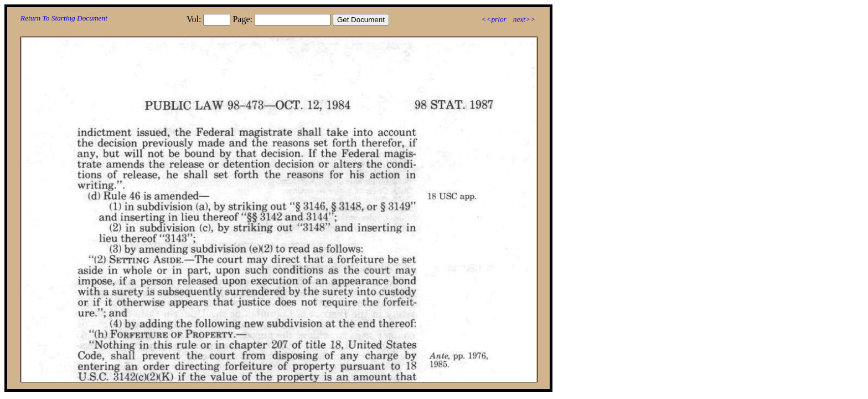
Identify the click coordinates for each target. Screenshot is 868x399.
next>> (524, 19)
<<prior (494, 19)
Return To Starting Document (64, 18)
